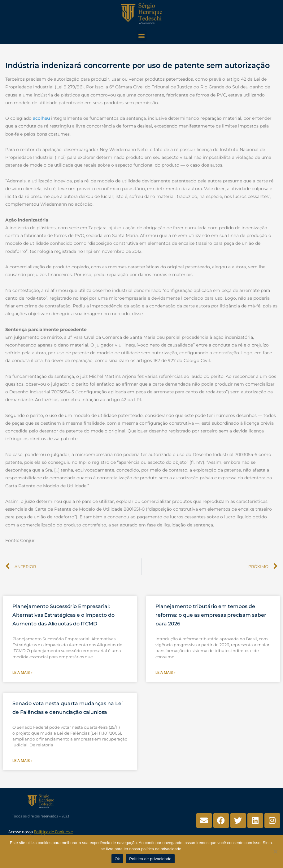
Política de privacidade (150, 859)
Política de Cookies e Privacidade (51, 834)
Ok (117, 859)
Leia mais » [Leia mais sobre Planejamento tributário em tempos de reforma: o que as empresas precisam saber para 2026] (165, 673)
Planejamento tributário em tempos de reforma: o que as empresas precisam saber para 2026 (211, 615)
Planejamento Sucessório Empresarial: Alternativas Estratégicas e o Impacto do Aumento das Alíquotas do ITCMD (63, 615)
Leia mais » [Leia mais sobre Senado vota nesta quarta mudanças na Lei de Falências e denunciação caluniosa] (22, 761)
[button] (142, 36)
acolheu (41, 118)
